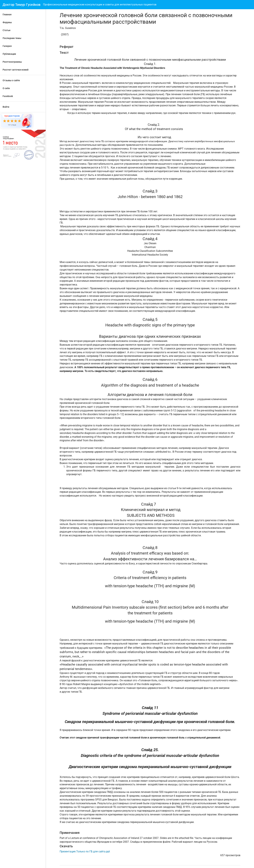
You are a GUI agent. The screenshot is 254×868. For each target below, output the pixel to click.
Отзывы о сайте (11, 80)
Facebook (8, 96)
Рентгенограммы (12, 62)
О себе (6, 88)
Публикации (9, 54)
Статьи (6, 30)
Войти (6, 107)
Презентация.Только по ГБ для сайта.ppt (85, 851)
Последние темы (12, 38)
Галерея (7, 46)
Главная (7, 14)
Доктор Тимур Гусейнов (22, 5)
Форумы (7, 22)
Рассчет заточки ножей (16, 70)
